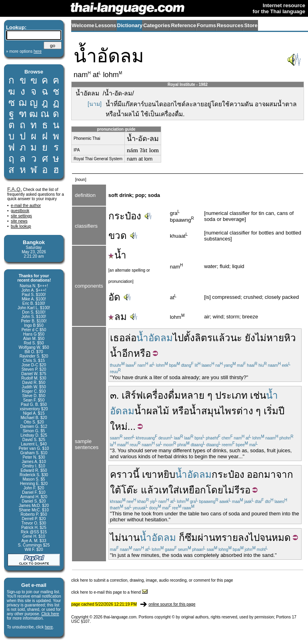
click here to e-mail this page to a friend (109, 592)
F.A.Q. (15, 189)
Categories (157, 25)
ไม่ (261, 338)
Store (251, 25)
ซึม (191, 538)
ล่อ (131, 338)
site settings (21, 216)
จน (266, 538)
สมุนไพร (219, 411)
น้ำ (117, 255)
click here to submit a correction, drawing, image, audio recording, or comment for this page (152, 580)
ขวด (118, 236)
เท (164, 490)
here (49, 627)
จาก (285, 474)
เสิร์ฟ (132, 395)
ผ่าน (206, 538)
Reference (183, 25)
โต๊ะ (130, 490)
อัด (114, 297)
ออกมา (261, 474)
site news (19, 221)
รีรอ (242, 490)
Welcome (83, 25)
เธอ (117, 338)
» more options (24, 51)
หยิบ (166, 474)
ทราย (227, 538)
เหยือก (193, 490)
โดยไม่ (220, 490)
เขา (150, 474)
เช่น (258, 395)
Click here (50, 614)
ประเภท (231, 395)
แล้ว (221, 338)
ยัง (250, 338)
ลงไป (249, 538)
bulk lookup (21, 226)
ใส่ (174, 490)
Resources (230, 25)
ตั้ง (189, 338)
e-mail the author (26, 206)
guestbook (20, 211)
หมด (281, 538)
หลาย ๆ (197, 395)
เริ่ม (271, 411)
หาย (275, 338)
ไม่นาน (125, 538)
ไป (178, 338)
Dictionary (130, 25)
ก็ (182, 538)
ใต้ (116, 490)
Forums (206, 25)
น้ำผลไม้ (152, 411)
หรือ (142, 353)
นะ (236, 338)
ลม (118, 317)
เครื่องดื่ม (162, 395)
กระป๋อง (125, 216)
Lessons (106, 25)
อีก (128, 353)
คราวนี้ (125, 474)
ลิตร (204, 338)
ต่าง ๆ (249, 411)
